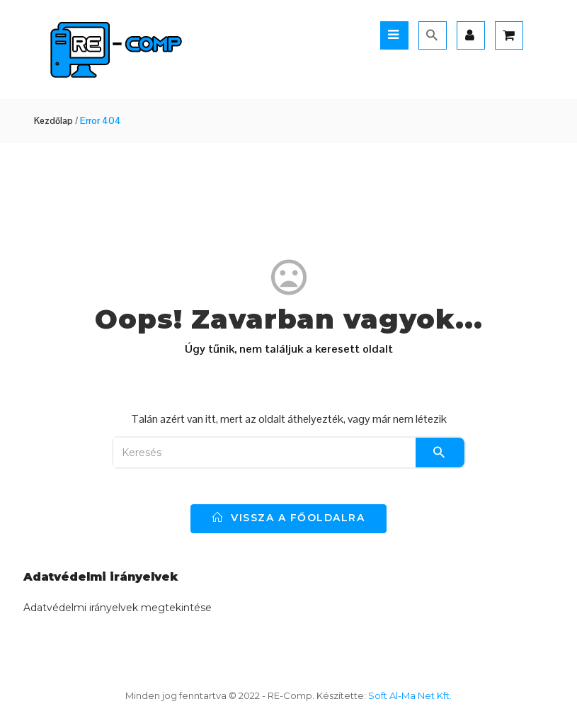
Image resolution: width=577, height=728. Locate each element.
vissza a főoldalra (288, 518)
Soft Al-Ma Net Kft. (410, 695)
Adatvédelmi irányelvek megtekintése (118, 608)
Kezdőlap (53, 121)
